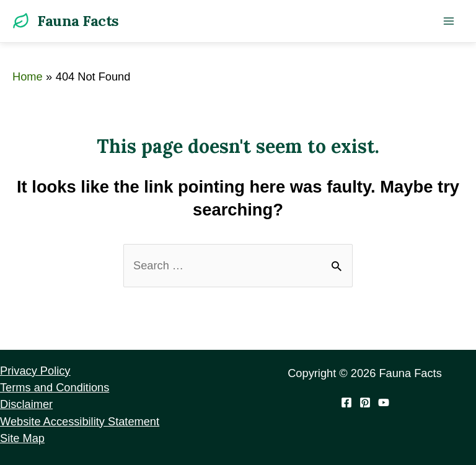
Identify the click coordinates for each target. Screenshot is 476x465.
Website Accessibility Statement (80, 421)
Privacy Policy (35, 371)
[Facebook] (346, 402)
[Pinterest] (365, 402)
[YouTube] (384, 402)
